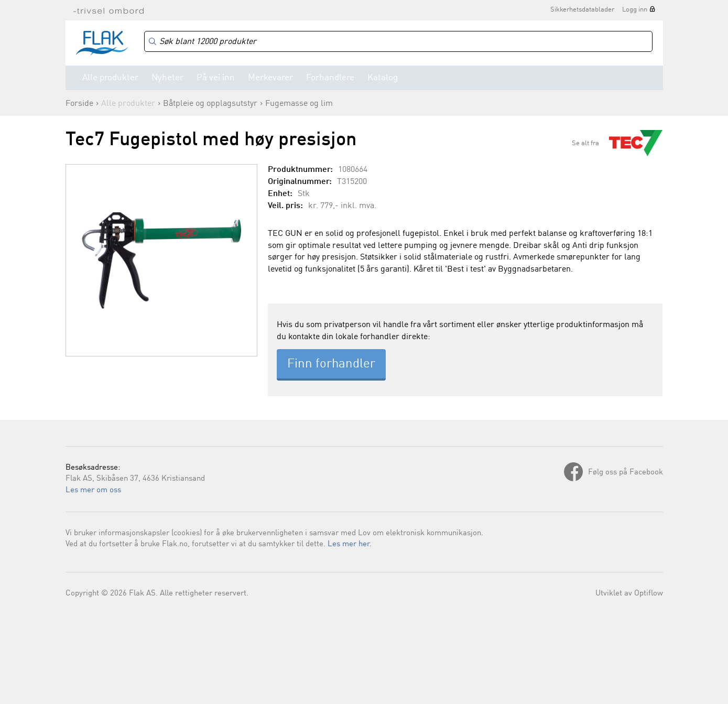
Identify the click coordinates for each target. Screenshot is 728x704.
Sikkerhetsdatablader (582, 10)
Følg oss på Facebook (626, 473)
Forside (79, 104)
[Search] (398, 42)
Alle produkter (110, 78)
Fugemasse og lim (299, 104)
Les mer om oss (93, 490)
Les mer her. (350, 544)
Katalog (383, 78)
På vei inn (216, 78)
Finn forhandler (331, 364)
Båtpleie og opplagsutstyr (210, 104)
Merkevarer (270, 78)
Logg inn (635, 10)
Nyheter (167, 78)
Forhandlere (330, 78)
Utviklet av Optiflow (629, 594)
